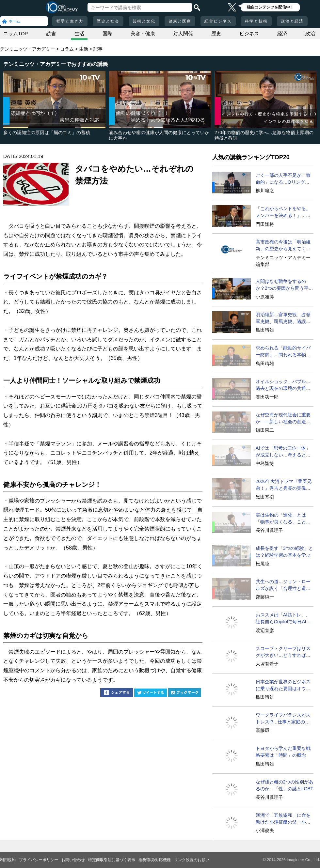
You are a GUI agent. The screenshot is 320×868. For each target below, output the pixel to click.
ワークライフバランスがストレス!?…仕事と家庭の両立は (283, 719)
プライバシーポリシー (39, 860)
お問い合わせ (73, 860)
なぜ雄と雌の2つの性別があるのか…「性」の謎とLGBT (285, 785)
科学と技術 (256, 21)
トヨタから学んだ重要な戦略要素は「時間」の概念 (283, 752)
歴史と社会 (108, 21)
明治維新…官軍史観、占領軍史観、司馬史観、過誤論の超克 (283, 318)
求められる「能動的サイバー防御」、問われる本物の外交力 (283, 352)
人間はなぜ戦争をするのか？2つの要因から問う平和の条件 (284, 285)
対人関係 (183, 33)
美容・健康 (143, 33)
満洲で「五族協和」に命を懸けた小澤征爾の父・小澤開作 (283, 819)
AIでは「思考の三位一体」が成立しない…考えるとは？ (283, 452)
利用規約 (8, 860)
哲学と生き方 (70, 21)
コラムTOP (16, 33)
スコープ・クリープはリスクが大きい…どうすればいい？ (283, 652)
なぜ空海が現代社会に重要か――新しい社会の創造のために (283, 419)
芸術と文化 (144, 21)
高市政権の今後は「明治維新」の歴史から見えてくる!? (283, 246)
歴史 (216, 33)
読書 (51, 33)
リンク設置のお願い (192, 860)
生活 (79, 33)
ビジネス (249, 33)
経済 (282, 33)
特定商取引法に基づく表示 (112, 860)
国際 (107, 33)
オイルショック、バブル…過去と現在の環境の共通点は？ (283, 385)
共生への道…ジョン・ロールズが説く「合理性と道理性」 (283, 585)
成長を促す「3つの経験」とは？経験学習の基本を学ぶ (284, 552)
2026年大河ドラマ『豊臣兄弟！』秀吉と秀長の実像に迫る (284, 485)
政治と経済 (292, 21)
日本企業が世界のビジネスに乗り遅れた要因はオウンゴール (283, 686)
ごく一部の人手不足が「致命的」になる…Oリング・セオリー (283, 179)
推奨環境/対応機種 (155, 860)
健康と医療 (180, 21)
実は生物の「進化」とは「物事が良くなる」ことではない (283, 519)
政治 (310, 33)
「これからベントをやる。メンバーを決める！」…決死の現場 (283, 212)
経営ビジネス (218, 21)
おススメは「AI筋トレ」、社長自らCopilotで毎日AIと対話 (283, 619)
